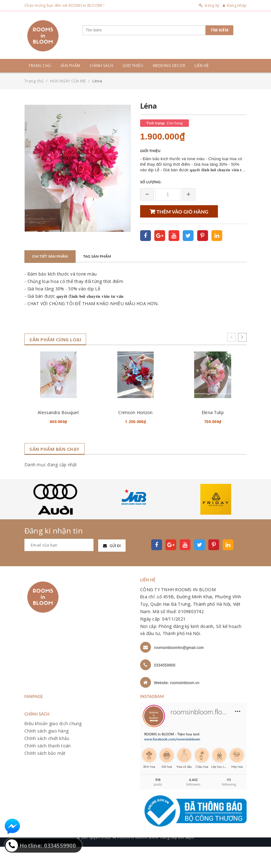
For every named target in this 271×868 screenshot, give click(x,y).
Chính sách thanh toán (48, 767)
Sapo (190, 859)
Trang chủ (40, 66)
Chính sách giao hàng (46, 752)
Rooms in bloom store (138, 859)
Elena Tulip (213, 434)
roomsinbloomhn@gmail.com (179, 669)
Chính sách (101, 66)
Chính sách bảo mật (45, 774)
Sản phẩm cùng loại (58, 340)
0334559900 (165, 687)
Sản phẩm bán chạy (57, 470)
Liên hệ (202, 66)
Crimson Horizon (135, 434)
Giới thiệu (133, 66)
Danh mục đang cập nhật (51, 486)
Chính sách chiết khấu (47, 760)
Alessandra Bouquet (58, 434)
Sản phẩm (70, 66)
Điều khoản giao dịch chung (53, 745)
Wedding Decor (169, 66)
